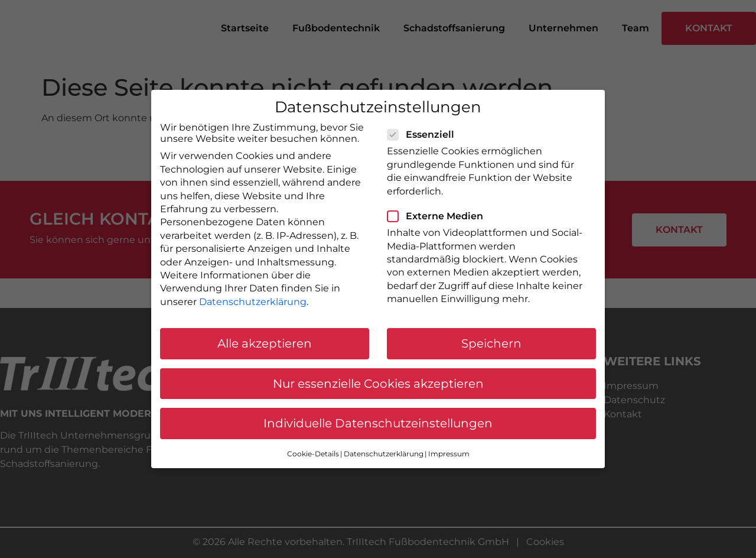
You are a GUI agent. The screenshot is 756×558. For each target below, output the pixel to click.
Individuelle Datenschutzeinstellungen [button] (378, 423)
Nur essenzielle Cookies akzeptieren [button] (378, 384)
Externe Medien (439, 216)
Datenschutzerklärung (253, 302)
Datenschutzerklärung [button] (384, 454)
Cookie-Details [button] (313, 454)
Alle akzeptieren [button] (265, 343)
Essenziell (424, 134)
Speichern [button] (491, 343)
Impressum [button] (449, 454)
